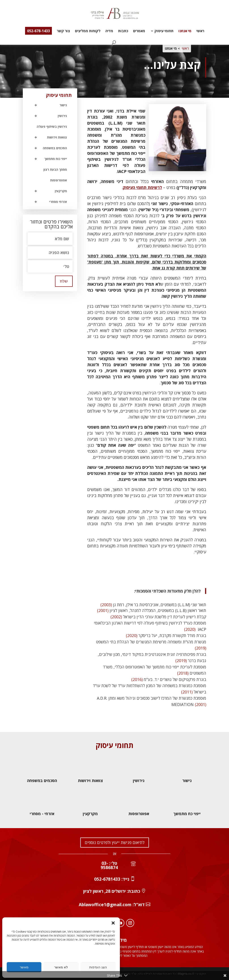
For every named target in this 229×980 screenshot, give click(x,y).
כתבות (123, 31)
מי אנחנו (185, 31)
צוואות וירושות (49, 137)
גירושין (49, 116)
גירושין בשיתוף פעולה (52, 126)
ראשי (200, 31)
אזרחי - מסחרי (42, 814)
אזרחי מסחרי (49, 202)
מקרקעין (49, 191)
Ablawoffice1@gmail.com (105, 905)
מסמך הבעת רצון (55, 169)
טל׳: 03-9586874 (109, 865)
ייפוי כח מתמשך (187, 814)
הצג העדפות (98, 967)
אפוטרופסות (58, 180)
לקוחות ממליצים (88, 31)
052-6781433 (107, 879)
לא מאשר (61, 967)
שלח (64, 281)
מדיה (109, 31)
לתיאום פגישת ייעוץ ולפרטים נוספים (115, 842)
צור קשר (63, 31)
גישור (49, 105)
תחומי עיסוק (164, 31)
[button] (113, 923)
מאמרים (139, 31)
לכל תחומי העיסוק (183, 571)
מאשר (24, 967)
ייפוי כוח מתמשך (49, 159)
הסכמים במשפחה (49, 148)
